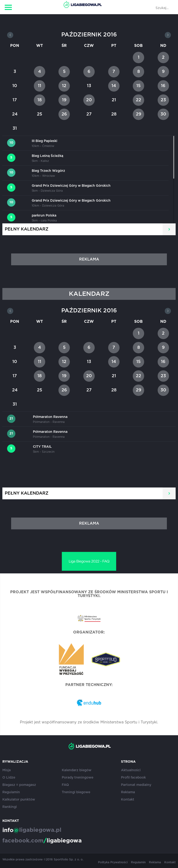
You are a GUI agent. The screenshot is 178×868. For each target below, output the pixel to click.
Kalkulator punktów (19, 800)
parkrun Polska (44, 216)
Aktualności (131, 770)
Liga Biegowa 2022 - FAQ (89, 561)
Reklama (128, 792)
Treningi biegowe (76, 792)
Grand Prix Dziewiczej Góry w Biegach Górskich (71, 186)
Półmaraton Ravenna (50, 417)
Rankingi (10, 807)
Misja (7, 770)
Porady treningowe (78, 778)
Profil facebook (133, 778)
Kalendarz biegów (77, 770)
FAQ (65, 785)
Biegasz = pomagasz (19, 785)
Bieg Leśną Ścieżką (47, 156)
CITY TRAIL (42, 447)
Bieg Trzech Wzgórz (48, 171)
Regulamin (11, 792)
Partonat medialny (136, 785)
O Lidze (9, 778)
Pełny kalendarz (27, 229)
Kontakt (128, 800)
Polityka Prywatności (113, 862)
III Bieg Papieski (44, 141)
